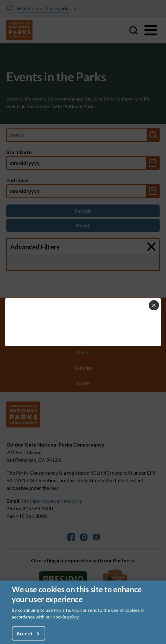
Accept (25, 633)
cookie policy (66, 617)
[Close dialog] (154, 305)
